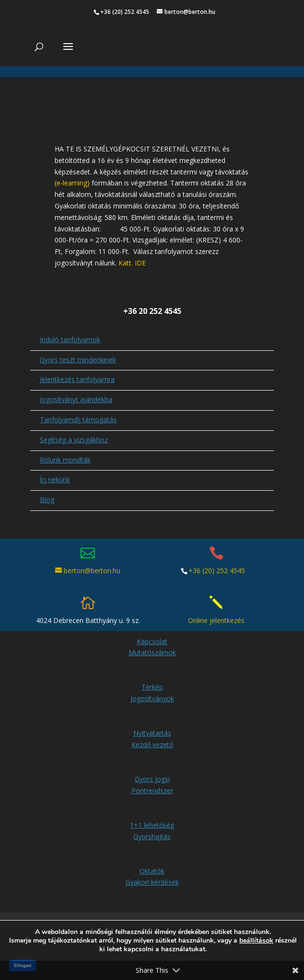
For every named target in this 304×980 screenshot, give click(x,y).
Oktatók (152, 871)
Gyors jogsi (152, 779)
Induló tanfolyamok (70, 340)
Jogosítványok (152, 698)
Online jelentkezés (216, 620)
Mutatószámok (152, 652)
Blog (47, 500)
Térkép (152, 687)
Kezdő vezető (152, 744)
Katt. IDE (132, 263)
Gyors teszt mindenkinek (78, 360)
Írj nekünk (55, 479)
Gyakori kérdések (152, 882)
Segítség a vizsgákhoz (74, 440)
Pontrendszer (152, 790)
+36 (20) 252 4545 (217, 571)
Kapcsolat (152, 641)
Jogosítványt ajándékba (76, 399)
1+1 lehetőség (152, 825)
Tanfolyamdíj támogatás (78, 420)
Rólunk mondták (65, 460)
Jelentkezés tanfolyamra (77, 379)
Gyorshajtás (152, 836)
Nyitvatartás (152, 733)
